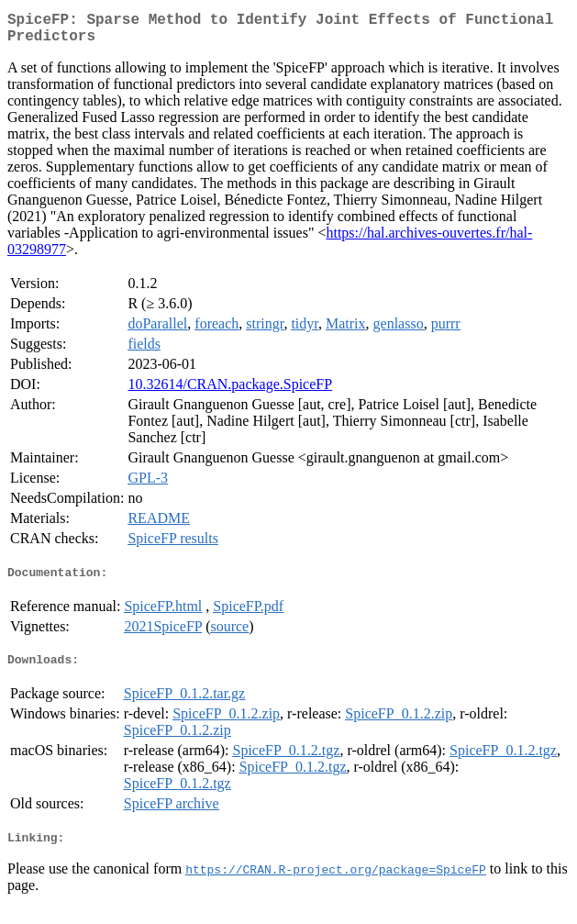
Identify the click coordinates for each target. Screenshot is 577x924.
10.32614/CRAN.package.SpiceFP (230, 391)
